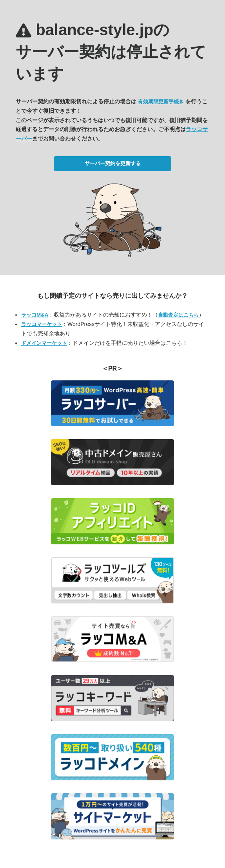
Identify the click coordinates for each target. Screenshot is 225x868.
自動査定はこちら (178, 315)
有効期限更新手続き (161, 102)
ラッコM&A (35, 315)
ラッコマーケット (42, 324)
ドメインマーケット (44, 343)
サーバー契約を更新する (113, 163)
